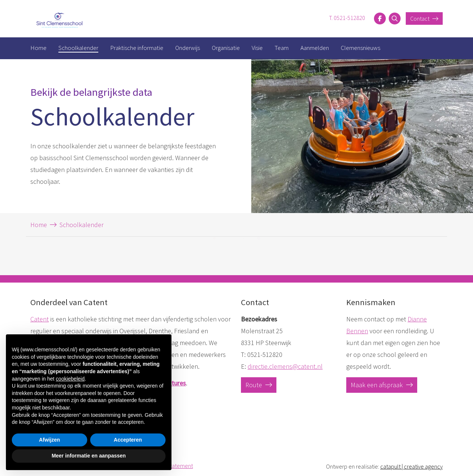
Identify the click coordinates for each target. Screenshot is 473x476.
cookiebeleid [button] (70, 379)
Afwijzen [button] (50, 440)
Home (38, 48)
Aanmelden (315, 48)
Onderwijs (188, 48)
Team (282, 48)
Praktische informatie (137, 48)
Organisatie (226, 48)
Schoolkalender (78, 48)
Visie (257, 48)
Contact (424, 18)
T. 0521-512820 (347, 18)
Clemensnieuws (360, 48)
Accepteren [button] (128, 440)
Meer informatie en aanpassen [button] (89, 456)
